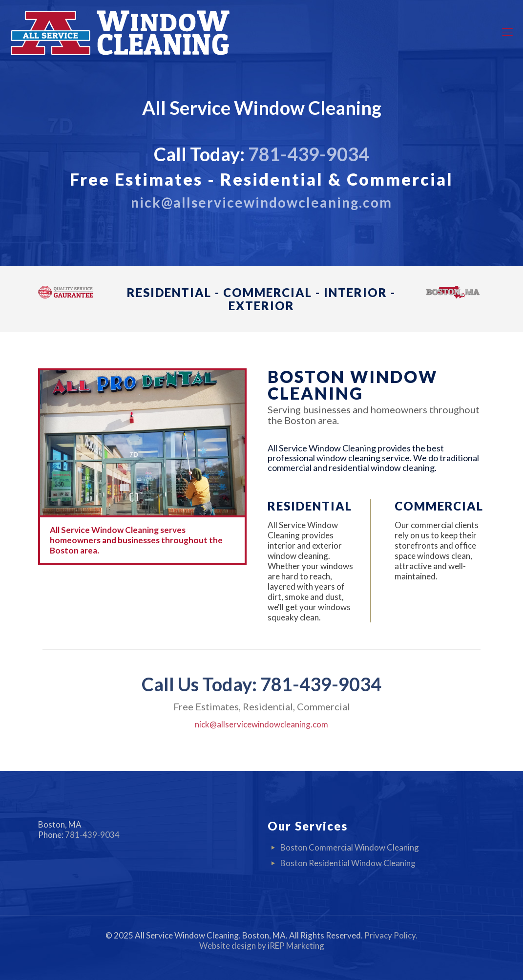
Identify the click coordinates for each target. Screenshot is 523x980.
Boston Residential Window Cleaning (348, 863)
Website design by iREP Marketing (262, 946)
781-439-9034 (309, 154)
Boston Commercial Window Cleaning (350, 847)
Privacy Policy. (391, 935)
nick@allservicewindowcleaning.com (261, 724)
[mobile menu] (507, 32)
